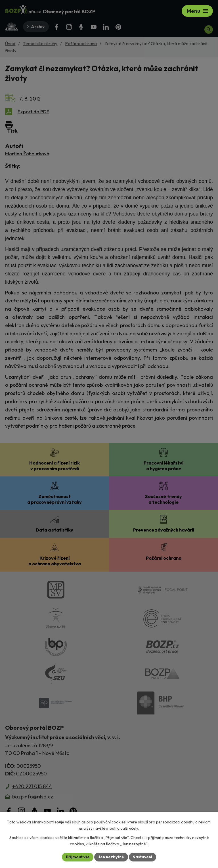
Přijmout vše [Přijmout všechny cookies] (77, 857)
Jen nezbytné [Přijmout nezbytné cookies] (111, 857)
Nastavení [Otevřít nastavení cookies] (143, 857)
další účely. (130, 828)
